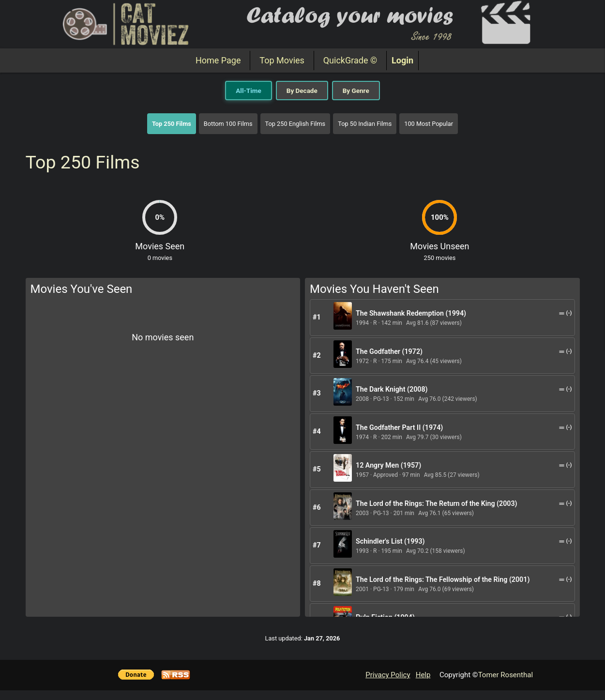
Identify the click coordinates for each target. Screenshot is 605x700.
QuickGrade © (350, 60)
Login (402, 60)
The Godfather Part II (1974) (399, 427)
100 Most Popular (429, 124)
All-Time (248, 91)
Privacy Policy (388, 675)
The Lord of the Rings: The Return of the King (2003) (437, 503)
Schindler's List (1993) (390, 541)
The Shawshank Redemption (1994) (411, 313)
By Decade (302, 91)
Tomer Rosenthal (506, 675)
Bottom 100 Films (228, 124)
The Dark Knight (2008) (392, 389)
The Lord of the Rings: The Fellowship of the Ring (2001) (443, 579)
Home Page (218, 60)
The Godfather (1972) (389, 351)
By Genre (356, 91)
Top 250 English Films (295, 124)
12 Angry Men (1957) (388, 465)
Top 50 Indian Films (365, 124)
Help (423, 675)
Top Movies (282, 60)
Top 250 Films (172, 124)
